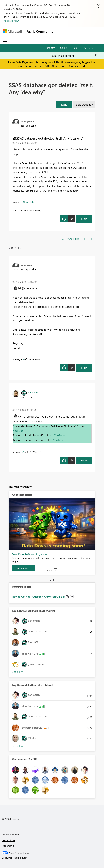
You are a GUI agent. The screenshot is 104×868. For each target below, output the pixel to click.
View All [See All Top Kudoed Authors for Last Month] (18, 746)
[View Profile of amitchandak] (34, 392)
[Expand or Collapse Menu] (5, 40)
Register (51, 48)
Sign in (64, 48)
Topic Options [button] (83, 105)
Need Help (29, 202)
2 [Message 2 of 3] (23, 452)
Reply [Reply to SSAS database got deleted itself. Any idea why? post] (84, 219)
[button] (64, 105)
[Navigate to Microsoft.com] (12, 31)
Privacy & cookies (11, 834)
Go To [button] (87, 48)
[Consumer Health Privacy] (52, 858)
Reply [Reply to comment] (84, 368)
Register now (11, 21)
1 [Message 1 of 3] (23, 210)
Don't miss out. (77, 66)
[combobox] (75, 56)
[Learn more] (23, 568)
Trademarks (8, 846)
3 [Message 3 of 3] (23, 359)
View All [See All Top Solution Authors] (18, 672)
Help (75, 48)
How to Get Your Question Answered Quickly (39, 597)
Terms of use (8, 840)
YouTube (18, 431)
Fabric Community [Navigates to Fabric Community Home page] (40, 31)
